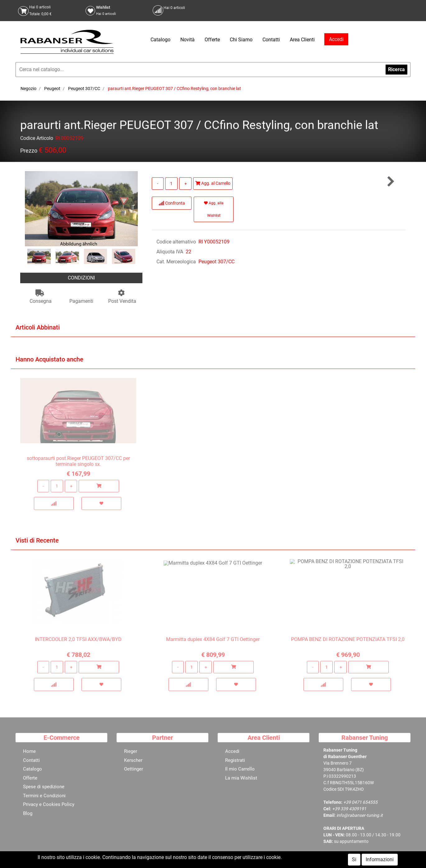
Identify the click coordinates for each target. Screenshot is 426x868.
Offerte (212, 40)
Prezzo (29, 152)
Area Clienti (302, 40)
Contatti (271, 40)
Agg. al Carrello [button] (213, 183)
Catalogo (160, 40)
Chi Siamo (241, 40)
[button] (390, 182)
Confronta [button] (172, 203)
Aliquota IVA (170, 252)
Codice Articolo (37, 139)
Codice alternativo (176, 242)
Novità (188, 40)
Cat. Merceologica (176, 262)
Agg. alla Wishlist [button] (214, 209)
